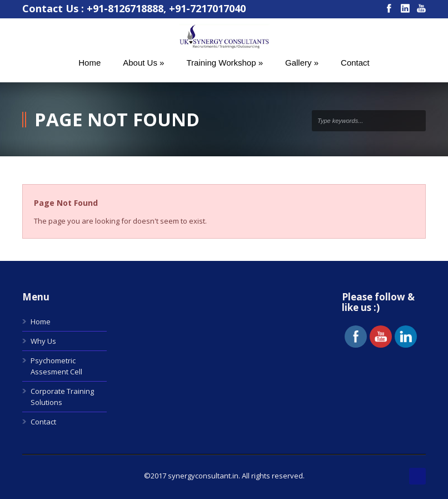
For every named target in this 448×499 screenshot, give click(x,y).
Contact (43, 422)
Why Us (43, 341)
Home (41, 322)
